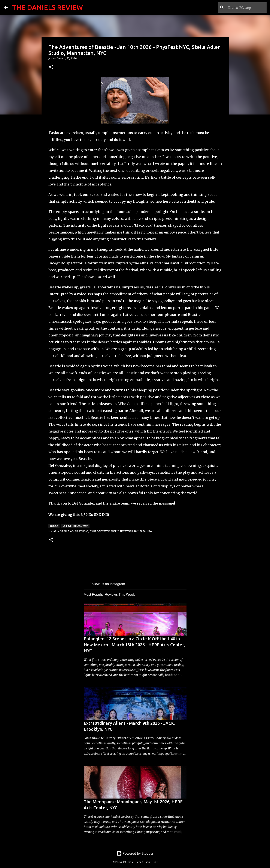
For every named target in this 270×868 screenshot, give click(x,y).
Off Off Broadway (75, 526)
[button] (51, 67)
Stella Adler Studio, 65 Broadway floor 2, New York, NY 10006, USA (106, 531)
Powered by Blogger (135, 853)
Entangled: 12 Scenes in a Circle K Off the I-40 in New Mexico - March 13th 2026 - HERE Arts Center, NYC (134, 645)
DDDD (54, 526)
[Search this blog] (244, 8)
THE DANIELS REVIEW (47, 7)
